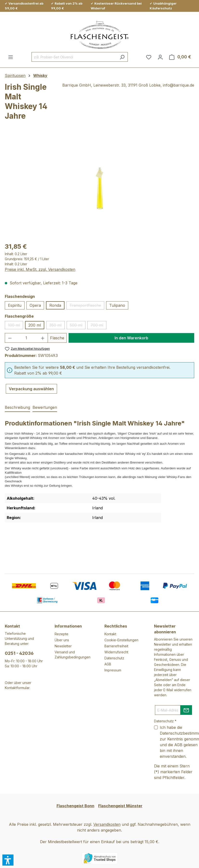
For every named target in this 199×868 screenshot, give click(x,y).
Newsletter (63, 646)
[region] (99, 186)
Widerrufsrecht (116, 652)
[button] (8, 860)
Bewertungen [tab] (45, 407)
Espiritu (15, 305)
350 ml (57, 326)
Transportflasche (87, 306)
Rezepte (61, 634)
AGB (108, 664)
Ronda (55, 305)
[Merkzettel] (149, 57)
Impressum (113, 670)
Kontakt (110, 634)
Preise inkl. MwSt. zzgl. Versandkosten (40, 269)
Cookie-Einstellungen (121, 640)
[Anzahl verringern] (10, 338)
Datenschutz (114, 658)
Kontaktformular (17, 688)
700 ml (98, 326)
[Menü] (11, 57)
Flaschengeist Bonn (75, 806)
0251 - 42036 (19, 653)
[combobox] (74, 57)
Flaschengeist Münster (120, 806)
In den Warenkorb (131, 338)
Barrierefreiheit (116, 646)
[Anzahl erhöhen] (43, 338)
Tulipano (117, 305)
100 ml (16, 326)
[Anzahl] (26, 338)
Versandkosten (107, 824)
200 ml (35, 325)
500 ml (78, 326)
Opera (35, 305)
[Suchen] (122, 57)
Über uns (62, 640)
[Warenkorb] (180, 57)
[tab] (17, 408)
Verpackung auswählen (31, 389)
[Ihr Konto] (160, 57)
